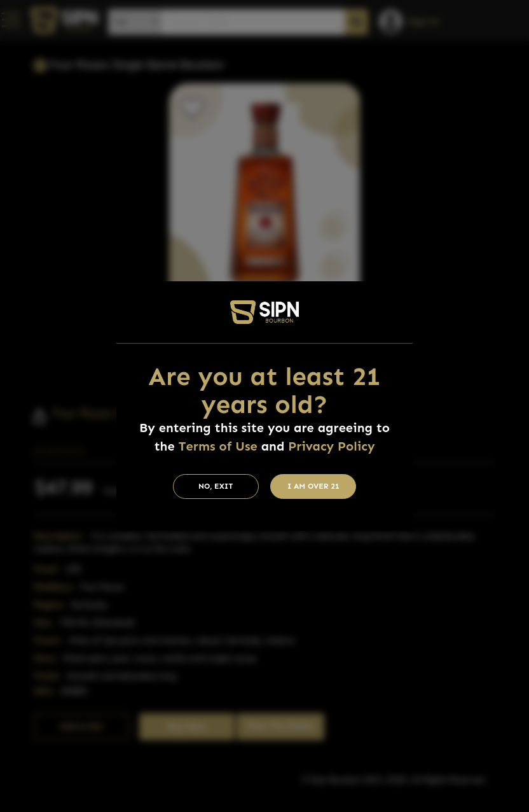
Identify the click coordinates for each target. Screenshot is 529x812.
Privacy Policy (331, 446)
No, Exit (216, 486)
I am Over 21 (313, 486)
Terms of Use (218, 446)
